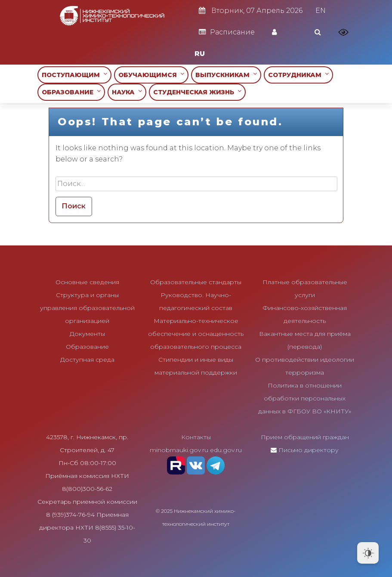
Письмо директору (309, 450)
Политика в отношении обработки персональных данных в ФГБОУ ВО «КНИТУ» (305, 398)
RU (200, 54)
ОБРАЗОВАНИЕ (71, 92)
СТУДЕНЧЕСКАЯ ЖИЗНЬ (197, 92)
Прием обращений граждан (305, 437)
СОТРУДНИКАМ (298, 75)
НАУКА (127, 92)
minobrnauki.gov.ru (179, 450)
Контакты (196, 437)
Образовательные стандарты (196, 282)
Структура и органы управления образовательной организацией (87, 308)
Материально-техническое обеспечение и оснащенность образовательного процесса (196, 334)
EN (321, 11)
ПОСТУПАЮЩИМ (74, 75)
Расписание (227, 32)
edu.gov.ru (226, 450)
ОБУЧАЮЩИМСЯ (151, 75)
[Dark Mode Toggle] (368, 553)
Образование (87, 347)
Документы (87, 334)
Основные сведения (87, 282)
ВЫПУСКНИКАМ (226, 75)
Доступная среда (87, 360)
